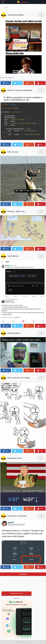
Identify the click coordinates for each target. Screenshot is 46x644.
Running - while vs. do (16, 211)
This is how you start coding (18, 378)
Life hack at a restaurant (17, 516)
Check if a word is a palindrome (20, 90)
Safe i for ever (13, 152)
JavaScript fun (13, 256)
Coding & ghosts (14, 333)
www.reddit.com (9, 78)
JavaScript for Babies (16, 15)
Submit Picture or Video (17, 593)
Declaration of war (15, 458)
